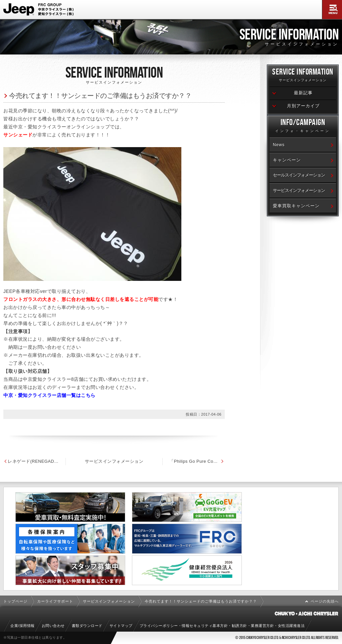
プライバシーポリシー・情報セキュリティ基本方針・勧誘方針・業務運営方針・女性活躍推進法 (222, 626)
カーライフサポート (55, 601)
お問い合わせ (53, 626)
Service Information (303, 76)
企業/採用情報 (23, 626)
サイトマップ (121, 626)
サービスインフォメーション (128, 461)
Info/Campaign (303, 127)
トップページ (15, 601)
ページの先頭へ (325, 601)
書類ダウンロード (87, 626)
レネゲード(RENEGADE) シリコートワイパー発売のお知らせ (37, 461)
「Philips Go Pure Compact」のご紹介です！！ (222, 461)
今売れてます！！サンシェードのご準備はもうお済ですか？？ (100, 95)
